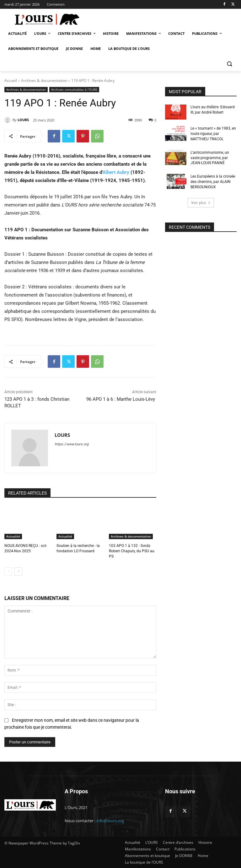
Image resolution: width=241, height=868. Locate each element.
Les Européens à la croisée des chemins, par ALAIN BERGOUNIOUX (213, 182)
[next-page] (18, 571)
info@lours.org (110, 821)
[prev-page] (8, 571)
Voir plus (201, 202)
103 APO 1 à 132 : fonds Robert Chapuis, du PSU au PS (132, 551)
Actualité (13, 536)
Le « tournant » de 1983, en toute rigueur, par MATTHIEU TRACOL (213, 134)
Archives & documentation (44, 80)
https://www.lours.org (72, 444)
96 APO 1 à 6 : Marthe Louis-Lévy (121, 399)
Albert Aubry (116, 172)
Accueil (11, 80)
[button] (229, 64)
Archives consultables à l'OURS (74, 90)
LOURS (23, 120)
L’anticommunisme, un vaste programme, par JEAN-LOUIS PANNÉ (210, 158)
